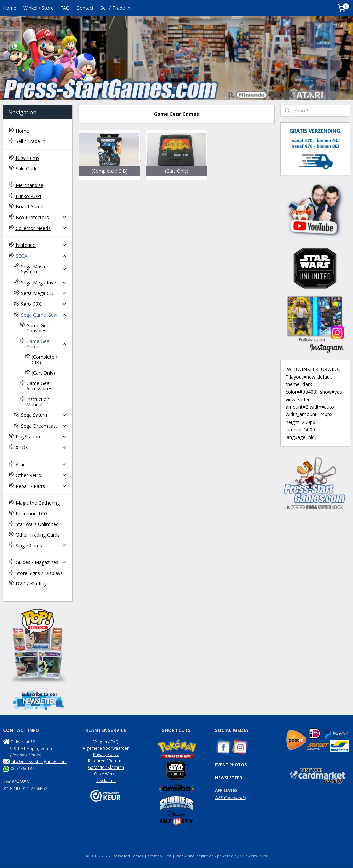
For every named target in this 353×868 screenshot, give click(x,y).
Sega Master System (44, 269)
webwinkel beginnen (195, 856)
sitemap (155, 856)
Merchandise (29, 185)
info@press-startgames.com (39, 762)
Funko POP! (28, 196)
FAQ (65, 8)
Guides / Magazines (41, 562)
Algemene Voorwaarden (106, 748)
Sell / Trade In (115, 8)
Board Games (31, 207)
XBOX (41, 447)
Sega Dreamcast (44, 426)
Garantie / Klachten (106, 767)
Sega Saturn (44, 415)
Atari (41, 465)
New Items (27, 158)
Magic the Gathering (38, 503)
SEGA (41, 256)
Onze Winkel (106, 774)
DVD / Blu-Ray (31, 584)
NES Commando (230, 797)
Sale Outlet (27, 168)
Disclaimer (106, 780)
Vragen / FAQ (106, 742)
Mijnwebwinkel (253, 856)
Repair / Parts (41, 486)
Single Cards (41, 545)
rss (169, 856)
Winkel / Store (38, 8)
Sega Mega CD (44, 293)
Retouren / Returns (106, 761)
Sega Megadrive (44, 282)
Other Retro (41, 475)
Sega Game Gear (44, 315)
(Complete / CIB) (44, 359)
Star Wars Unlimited (37, 524)
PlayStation (41, 437)
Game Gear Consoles (39, 328)
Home (10, 8)
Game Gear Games (47, 344)
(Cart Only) (43, 373)
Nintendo (41, 245)
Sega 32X (44, 304)
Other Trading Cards (38, 535)
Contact (85, 8)
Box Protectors (41, 217)
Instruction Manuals (38, 402)
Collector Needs (41, 228)
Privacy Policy (106, 755)
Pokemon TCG (31, 513)
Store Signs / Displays (39, 573)
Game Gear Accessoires (39, 386)
